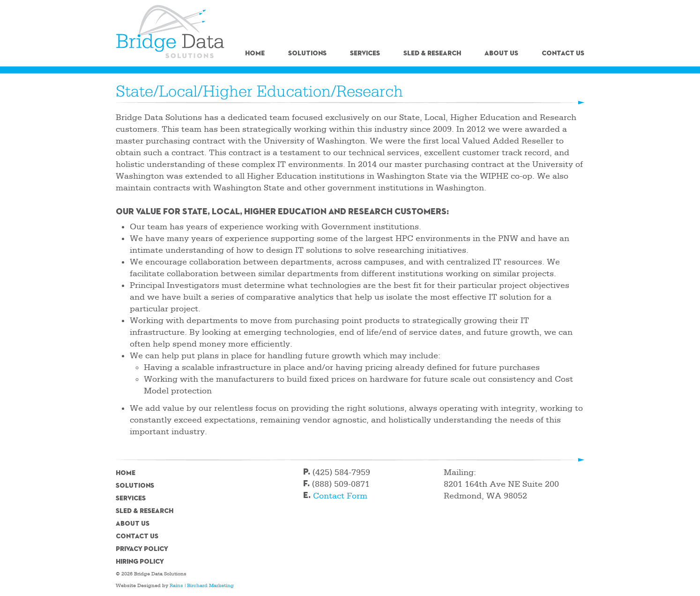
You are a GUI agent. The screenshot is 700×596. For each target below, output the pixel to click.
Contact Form (340, 496)
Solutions (307, 53)
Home (255, 53)
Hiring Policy (140, 562)
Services (365, 53)
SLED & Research (432, 53)
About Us (501, 53)
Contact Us (563, 53)
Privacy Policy (142, 549)
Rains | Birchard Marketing (202, 585)
